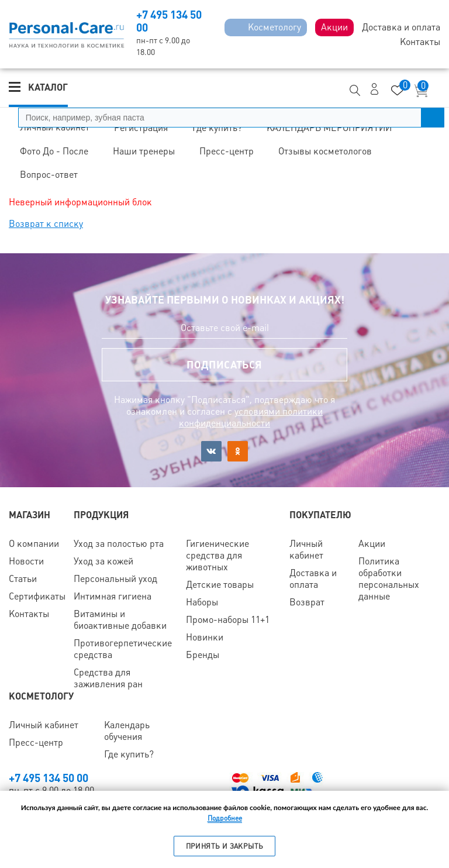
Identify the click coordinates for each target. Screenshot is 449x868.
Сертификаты (37, 596)
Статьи (23, 579)
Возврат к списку (46, 224)
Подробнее (225, 818)
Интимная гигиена (113, 596)
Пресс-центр (36, 743)
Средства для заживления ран (108, 678)
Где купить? (129, 754)
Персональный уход (115, 579)
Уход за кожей (103, 561)
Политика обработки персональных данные (389, 579)
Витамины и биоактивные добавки (120, 620)
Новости (26, 561)
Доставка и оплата (313, 579)
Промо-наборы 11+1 (228, 620)
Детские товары (220, 585)
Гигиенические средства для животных (217, 555)
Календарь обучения (127, 731)
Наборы (202, 602)
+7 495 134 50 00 (49, 778)
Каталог (48, 87)
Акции (372, 544)
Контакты (29, 614)
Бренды (203, 655)
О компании (34, 544)
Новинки (205, 637)
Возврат (307, 602)
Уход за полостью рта (119, 544)
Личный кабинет (306, 550)
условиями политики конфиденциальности (251, 417)
